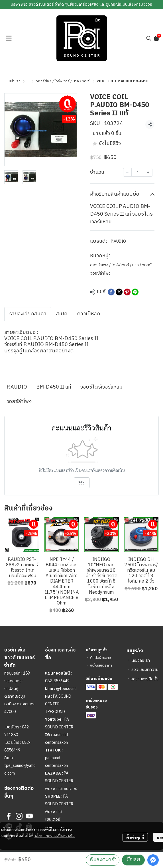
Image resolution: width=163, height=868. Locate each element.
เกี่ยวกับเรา (141, 660)
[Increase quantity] (148, 172)
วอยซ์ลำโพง (100, 273)
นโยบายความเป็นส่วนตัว (55, 836)
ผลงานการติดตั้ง (144, 679)
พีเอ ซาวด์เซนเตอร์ (61, 789)
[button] (149, 38)
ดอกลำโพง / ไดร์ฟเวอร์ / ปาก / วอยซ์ (63, 81)
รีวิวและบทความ (145, 670)
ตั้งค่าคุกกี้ (135, 837)
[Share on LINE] (135, 292)
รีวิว (82, 483)
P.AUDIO (118, 241)
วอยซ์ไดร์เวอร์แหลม (101, 387)
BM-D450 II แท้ (54, 387)
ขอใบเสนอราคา (101, 666)
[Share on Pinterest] (127, 292)
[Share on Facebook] (111, 292)
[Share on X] (119, 292)
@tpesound (66, 689)
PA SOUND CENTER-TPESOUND (58, 704)
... (28, 81)
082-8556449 (57, 681)
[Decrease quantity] (127, 172)
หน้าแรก (15, 81)
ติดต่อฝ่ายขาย (100, 658)
